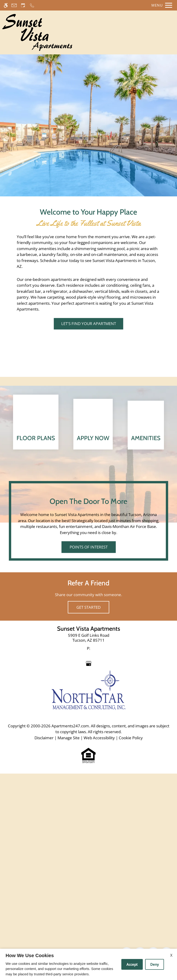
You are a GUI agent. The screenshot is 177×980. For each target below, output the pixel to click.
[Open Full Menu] (161, 5)
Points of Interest (89, 764)
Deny (155, 964)
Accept (132, 964)
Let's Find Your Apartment (89, 324)
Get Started (88, 824)
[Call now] (32, 5)
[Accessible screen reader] (6, 5)
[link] (89, 855)
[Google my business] (89, 880)
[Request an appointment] (23, 5)
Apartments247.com (70, 943)
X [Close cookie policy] (171, 955)
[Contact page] (14, 5)
